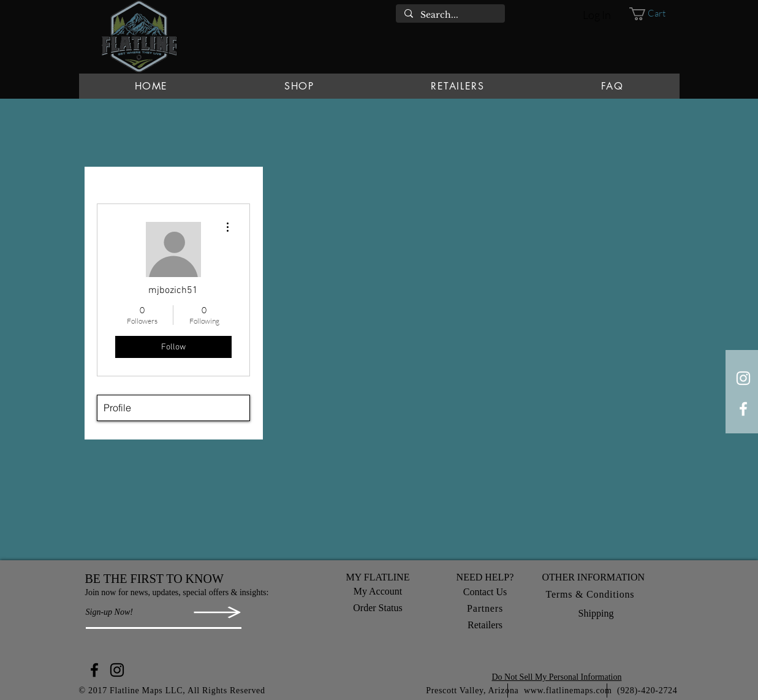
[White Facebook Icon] (743, 409)
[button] (654, 14)
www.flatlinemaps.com (568, 690)
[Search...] (450, 15)
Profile (117, 408)
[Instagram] (117, 670)
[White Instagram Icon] (743, 378)
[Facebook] (94, 670)
